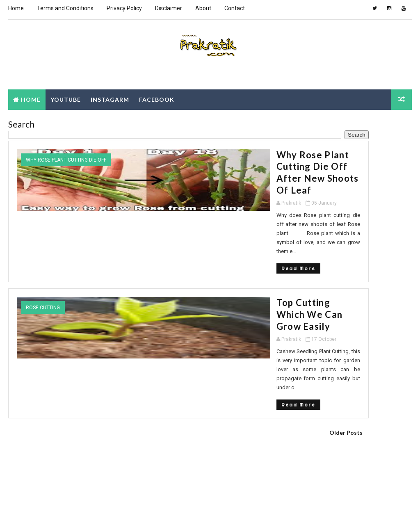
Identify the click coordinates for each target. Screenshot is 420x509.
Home (16, 8)
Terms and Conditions (65, 8)
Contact (235, 8)
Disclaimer (169, 8)
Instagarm (110, 97)
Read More (119, 215)
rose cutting (43, 255)
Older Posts (260, 341)
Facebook (157, 97)
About (203, 8)
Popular (311, 233)
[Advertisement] (145, 406)
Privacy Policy (124, 8)
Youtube (66, 97)
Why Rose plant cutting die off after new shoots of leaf (184, 158)
